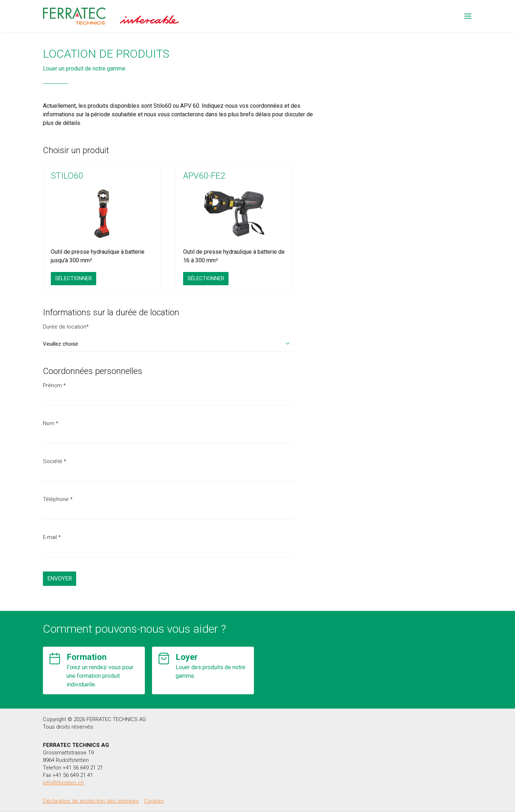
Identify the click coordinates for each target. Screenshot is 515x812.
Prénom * (54, 385)
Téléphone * (58, 499)
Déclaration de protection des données (91, 801)
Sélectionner (73, 278)
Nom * (51, 423)
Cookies (154, 801)
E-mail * (52, 537)
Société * (55, 461)
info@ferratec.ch (63, 783)
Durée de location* (66, 327)
